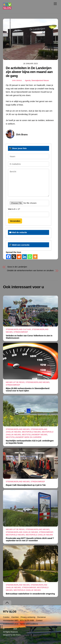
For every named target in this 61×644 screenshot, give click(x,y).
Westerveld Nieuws (31, 432)
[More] (35, 257)
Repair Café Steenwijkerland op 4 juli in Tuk (26, 485)
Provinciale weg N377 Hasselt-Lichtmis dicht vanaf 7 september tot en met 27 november (30, 539)
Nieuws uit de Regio (15, 382)
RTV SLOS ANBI (27, 620)
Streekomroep (21, 332)
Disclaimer (42, 617)
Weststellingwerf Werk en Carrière (24, 437)
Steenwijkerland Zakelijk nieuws (22, 532)
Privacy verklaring (28, 617)
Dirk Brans (17, 80)
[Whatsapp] (30, 257)
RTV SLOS (9, 629)
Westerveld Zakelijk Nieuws (39, 535)
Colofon (6, 617)
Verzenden (15, 221)
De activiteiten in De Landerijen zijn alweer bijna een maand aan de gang (29, 72)
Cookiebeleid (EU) (11, 624)
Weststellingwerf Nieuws (35, 435)
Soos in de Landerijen (17, 267)
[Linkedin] (24, 257)
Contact (39, 620)
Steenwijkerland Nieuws (40, 80)
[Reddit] (19, 257)
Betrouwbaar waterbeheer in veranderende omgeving (30, 594)
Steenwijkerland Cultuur (18, 329)
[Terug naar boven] (7, 603)
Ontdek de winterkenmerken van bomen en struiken (30, 270)
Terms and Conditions (29, 624)
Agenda (28, 80)
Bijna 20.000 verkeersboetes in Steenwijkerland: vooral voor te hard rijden (28, 389)
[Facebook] (8, 257)
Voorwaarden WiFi (11, 620)
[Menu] (55, 4)
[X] (14, 257)
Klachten (15, 617)
